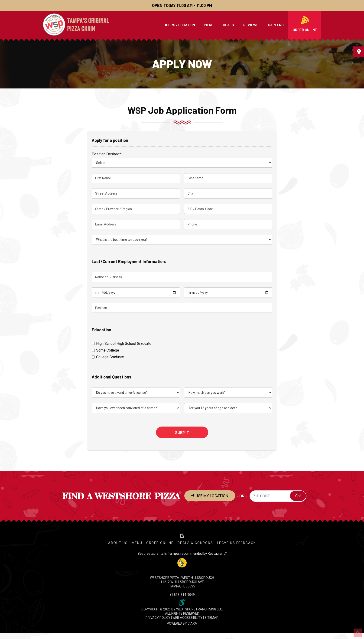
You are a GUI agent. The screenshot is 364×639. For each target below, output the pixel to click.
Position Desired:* (107, 154)
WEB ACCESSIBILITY (187, 618)
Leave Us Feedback (236, 543)
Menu (137, 543)
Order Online (160, 543)
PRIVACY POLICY (158, 618)
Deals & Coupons (195, 543)
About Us (118, 543)
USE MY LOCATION (212, 496)
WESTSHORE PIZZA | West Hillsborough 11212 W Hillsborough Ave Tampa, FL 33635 (182, 582)
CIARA (192, 623)
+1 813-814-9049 (182, 595)
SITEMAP (211, 618)
